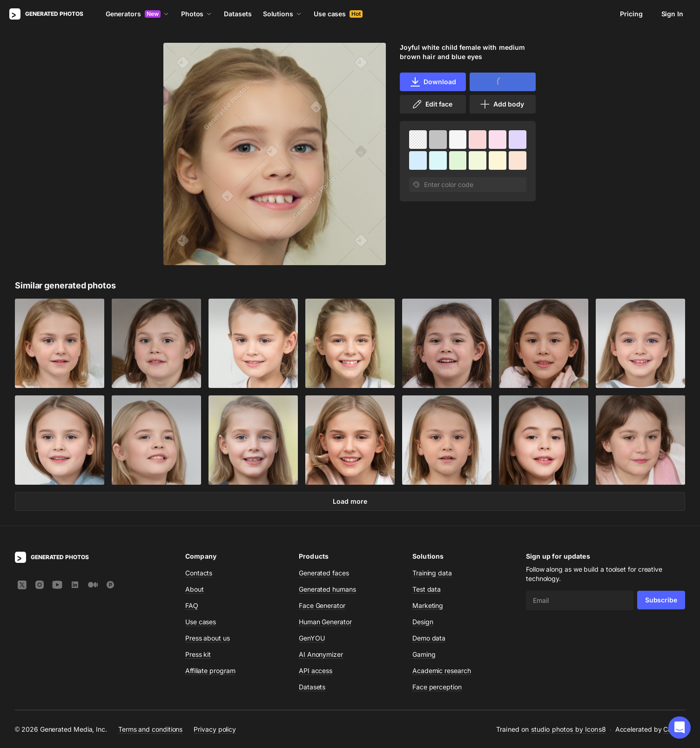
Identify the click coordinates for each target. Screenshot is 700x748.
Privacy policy (215, 729)
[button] (680, 728)
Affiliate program (210, 671)
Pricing (631, 14)
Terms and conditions (150, 729)
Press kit (198, 654)
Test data (427, 589)
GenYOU (312, 638)
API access (316, 671)
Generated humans (327, 589)
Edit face (432, 104)
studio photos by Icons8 (569, 729)
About (195, 589)
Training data (432, 573)
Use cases (338, 14)
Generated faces (324, 573)
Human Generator (325, 622)
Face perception (437, 687)
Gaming (424, 654)
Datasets (238, 14)
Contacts (199, 573)
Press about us (208, 638)
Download (433, 82)
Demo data (429, 638)
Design (423, 622)
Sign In (672, 14)
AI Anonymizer (321, 654)
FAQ (192, 605)
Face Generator (322, 605)
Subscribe (661, 600)
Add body (502, 104)
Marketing (428, 605)
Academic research (442, 671)
